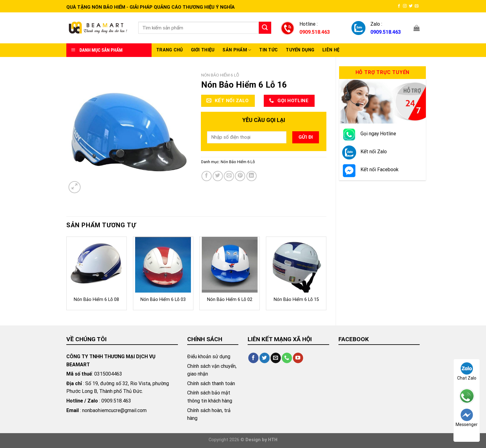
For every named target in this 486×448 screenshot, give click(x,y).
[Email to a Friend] (229, 176)
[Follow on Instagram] (405, 6)
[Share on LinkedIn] (252, 176)
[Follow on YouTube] (298, 358)
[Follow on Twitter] (411, 6)
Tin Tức (268, 50)
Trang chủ (170, 50)
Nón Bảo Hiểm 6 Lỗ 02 (230, 300)
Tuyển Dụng (300, 50)
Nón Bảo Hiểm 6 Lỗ (220, 75)
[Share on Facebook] (207, 176)
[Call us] (287, 358)
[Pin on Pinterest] (240, 176)
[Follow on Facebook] (399, 6)
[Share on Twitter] (218, 176)
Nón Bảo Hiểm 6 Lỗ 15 (296, 300)
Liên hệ (331, 50)
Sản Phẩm (237, 50)
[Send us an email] (417, 6)
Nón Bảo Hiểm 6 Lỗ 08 (96, 300)
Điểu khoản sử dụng (209, 357)
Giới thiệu (203, 50)
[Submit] (265, 28)
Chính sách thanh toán (211, 383)
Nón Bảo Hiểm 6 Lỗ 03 (163, 300)
